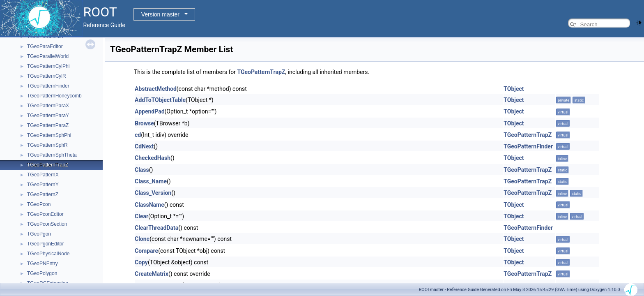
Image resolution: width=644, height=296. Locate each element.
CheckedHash (153, 158)
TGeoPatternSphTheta (52, 155)
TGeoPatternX (43, 175)
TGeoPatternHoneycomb (54, 96)
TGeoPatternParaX (48, 106)
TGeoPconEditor (45, 214)
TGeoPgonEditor (45, 244)
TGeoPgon (39, 234)
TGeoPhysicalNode (48, 254)
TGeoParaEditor (45, 46)
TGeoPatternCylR (47, 76)
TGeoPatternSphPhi (49, 135)
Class (142, 170)
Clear (141, 216)
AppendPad (150, 111)
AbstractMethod (156, 89)
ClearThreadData (156, 228)
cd (138, 135)
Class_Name (151, 181)
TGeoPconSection (47, 224)
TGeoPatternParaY (48, 116)
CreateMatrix (152, 274)
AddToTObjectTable (160, 100)
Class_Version (153, 193)
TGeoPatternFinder (48, 86)
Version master (160, 14)
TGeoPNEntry (43, 264)
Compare (146, 251)
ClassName (149, 205)
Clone (142, 239)
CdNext (144, 146)
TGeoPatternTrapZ (48, 165)
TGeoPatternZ (43, 194)
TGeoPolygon (42, 273)
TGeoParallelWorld (48, 56)
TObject (514, 89)
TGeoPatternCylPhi (48, 66)
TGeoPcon (39, 204)
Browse (144, 123)
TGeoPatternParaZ (48, 125)
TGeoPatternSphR (47, 145)
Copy (141, 262)
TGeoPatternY (43, 185)
